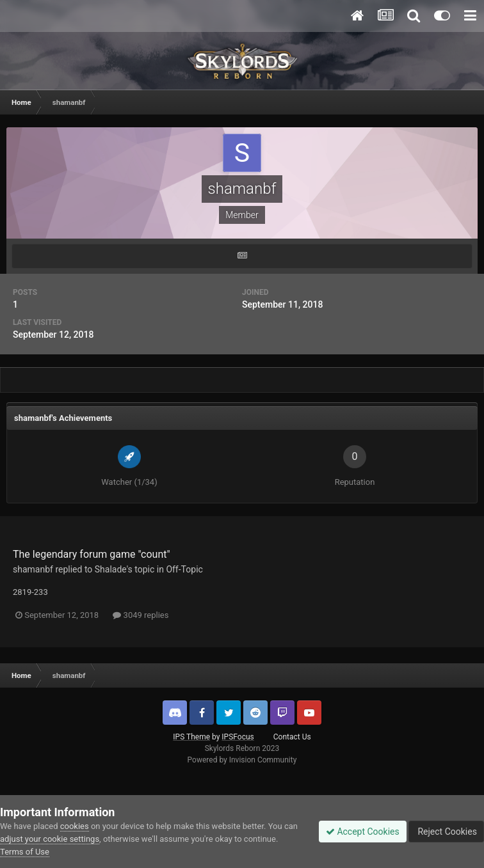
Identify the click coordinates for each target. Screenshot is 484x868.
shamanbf (33, 569)
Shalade (111, 569)
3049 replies (141, 615)
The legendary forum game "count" (92, 554)
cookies (75, 826)
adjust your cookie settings (50, 839)
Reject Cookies (446, 832)
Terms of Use (25, 852)
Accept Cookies (363, 832)
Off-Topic (184, 569)
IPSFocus (238, 737)
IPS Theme (191, 737)
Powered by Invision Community (242, 760)
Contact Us (292, 737)
